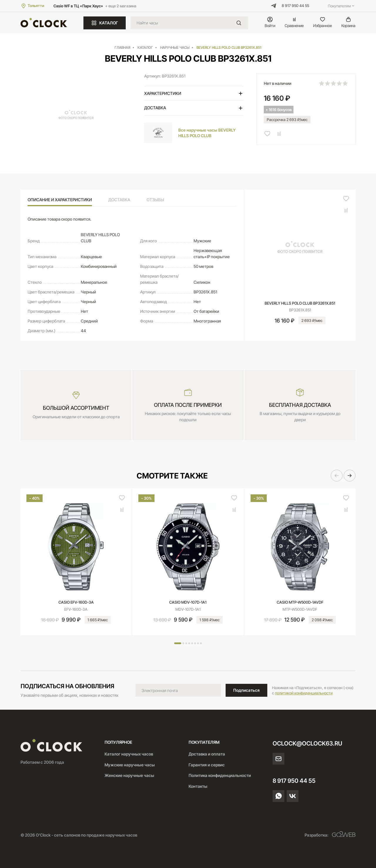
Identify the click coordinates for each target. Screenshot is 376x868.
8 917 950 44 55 (295, 6)
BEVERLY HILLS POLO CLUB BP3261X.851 (300, 303)
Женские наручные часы (129, 775)
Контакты (198, 786)
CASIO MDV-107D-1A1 (188, 602)
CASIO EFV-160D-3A (76, 602)
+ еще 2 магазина (121, 6)
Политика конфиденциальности (220, 775)
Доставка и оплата (207, 754)
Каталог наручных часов (129, 754)
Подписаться (246, 690)
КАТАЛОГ (105, 23)
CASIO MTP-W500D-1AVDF (300, 602)
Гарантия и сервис (207, 765)
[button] (337, 476)
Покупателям (342, 6)
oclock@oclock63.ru (307, 743)
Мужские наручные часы (130, 765)
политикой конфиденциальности (304, 693)
